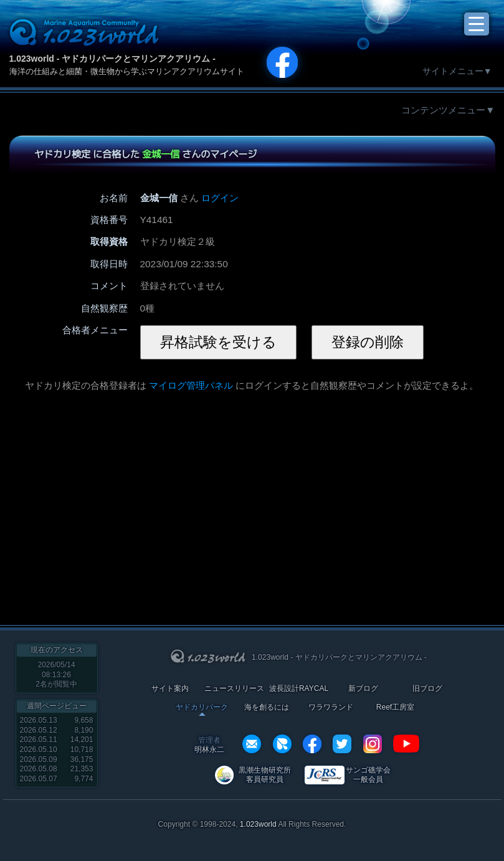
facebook (312, 744)
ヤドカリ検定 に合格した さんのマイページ (145, 154)
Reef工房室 (395, 707)
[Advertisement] (161, 502)
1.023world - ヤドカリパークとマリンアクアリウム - (112, 59)
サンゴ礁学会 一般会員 (368, 775)
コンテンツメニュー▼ (448, 110)
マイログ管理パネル (191, 385)
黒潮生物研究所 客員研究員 (265, 775)
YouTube (406, 744)
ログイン (220, 198)
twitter (342, 744)
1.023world (258, 824)
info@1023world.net (252, 744)
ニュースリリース (234, 689)
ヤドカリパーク (202, 707)
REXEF (282, 744)
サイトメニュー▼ (457, 71)
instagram (373, 744)
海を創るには (267, 707)
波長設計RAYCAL (299, 689)
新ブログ (363, 689)
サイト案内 (170, 689)
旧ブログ (427, 689)
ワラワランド (331, 707)
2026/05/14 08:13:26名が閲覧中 (56, 674)
